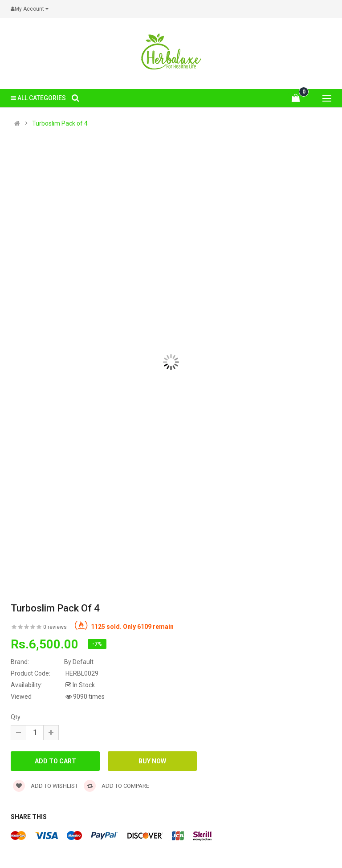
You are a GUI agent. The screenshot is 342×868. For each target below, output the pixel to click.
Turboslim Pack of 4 (60, 123)
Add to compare (116, 786)
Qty (16, 717)
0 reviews (55, 627)
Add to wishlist (45, 786)
